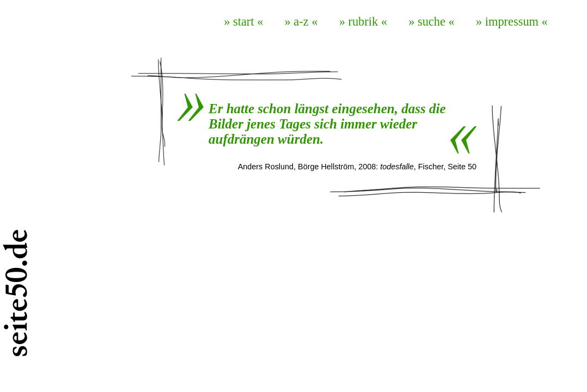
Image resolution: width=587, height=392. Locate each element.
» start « (243, 22)
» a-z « (301, 22)
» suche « (432, 22)
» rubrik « (363, 22)
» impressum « (512, 22)
